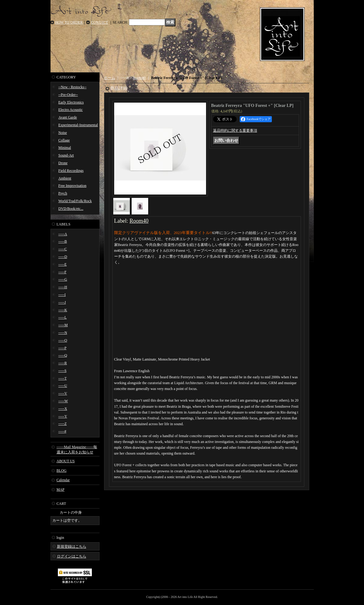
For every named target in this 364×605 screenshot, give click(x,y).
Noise (63, 133)
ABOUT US (66, 461)
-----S (63, 371)
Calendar (63, 480)
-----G (63, 279)
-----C (63, 249)
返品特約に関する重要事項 (235, 130)
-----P (63, 348)
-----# (62, 431)
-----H (63, 287)
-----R (63, 363)
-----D (63, 257)
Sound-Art (66, 155)
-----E (63, 264)
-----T (63, 378)
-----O (63, 340)
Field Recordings (71, 171)
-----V (63, 393)
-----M (63, 325)
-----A (63, 234)
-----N (63, 333)
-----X (63, 409)
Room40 (139, 78)
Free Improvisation (73, 186)
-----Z (63, 424)
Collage (64, 140)
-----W (63, 401)
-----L (63, 317)
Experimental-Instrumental (78, 125)
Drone (63, 163)
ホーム (110, 78)
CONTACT (99, 22)
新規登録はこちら (72, 546)
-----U (63, 386)
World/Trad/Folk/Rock (75, 201)
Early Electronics (71, 102)
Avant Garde (68, 117)
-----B (63, 241)
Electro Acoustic (71, 110)
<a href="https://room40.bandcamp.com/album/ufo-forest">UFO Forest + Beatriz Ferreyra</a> (207, 290)
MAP (61, 490)
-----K (63, 310)
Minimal (65, 148)
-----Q (63, 355)
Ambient (65, 178)
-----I (62, 295)
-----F (63, 272)
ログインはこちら (72, 556)
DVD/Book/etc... (71, 209)
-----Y (63, 416)
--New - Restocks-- (73, 87)
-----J (62, 302)
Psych (63, 193)
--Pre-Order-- (68, 95)
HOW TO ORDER (69, 22)
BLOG (62, 471)
